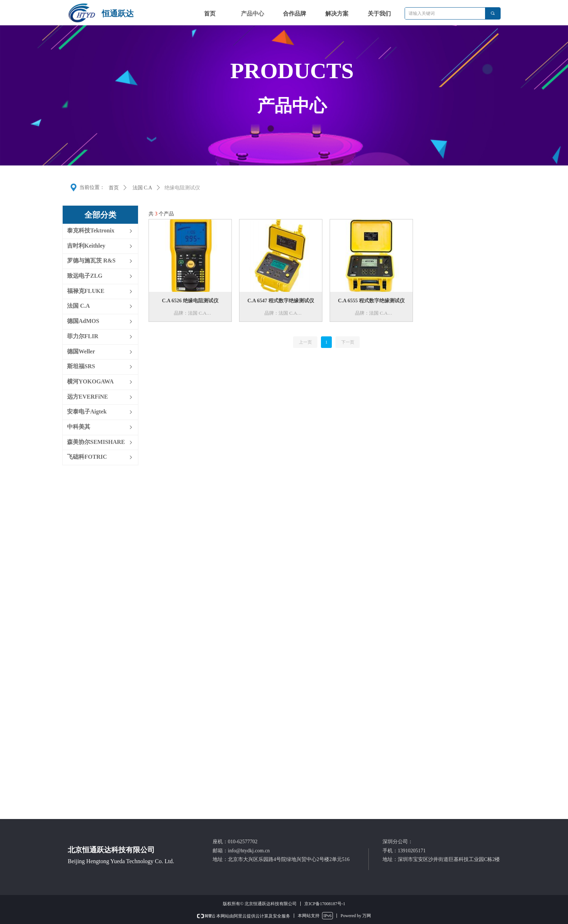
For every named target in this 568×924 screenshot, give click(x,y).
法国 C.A (142, 188)
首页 (114, 188)
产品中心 (252, 14)
